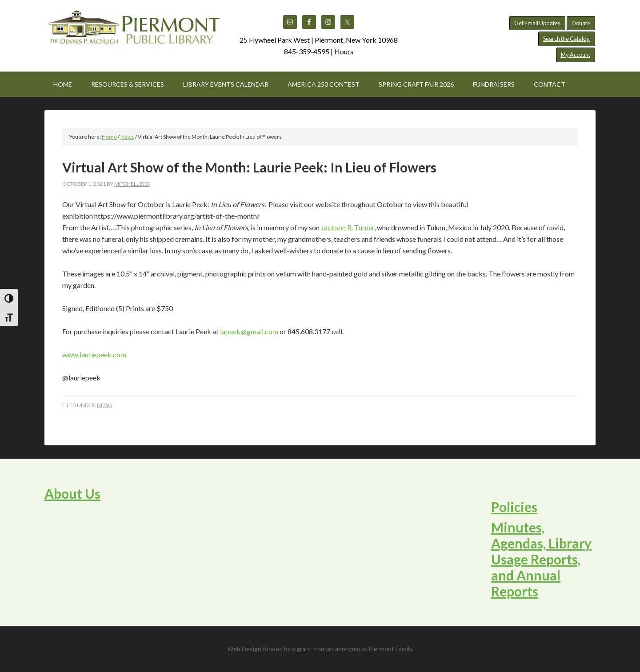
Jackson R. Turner (348, 227)
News (104, 405)
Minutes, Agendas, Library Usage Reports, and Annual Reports (541, 559)
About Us (72, 493)
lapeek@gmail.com (249, 331)
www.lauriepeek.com (94, 354)
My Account (576, 55)
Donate (581, 23)
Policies (514, 507)
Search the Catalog (567, 39)
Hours (344, 51)
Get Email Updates (537, 23)
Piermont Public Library (133, 31)
